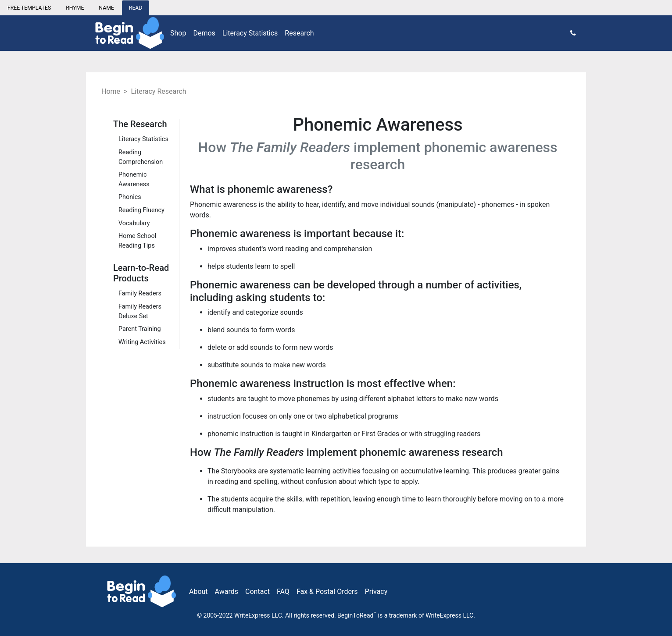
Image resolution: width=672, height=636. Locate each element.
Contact (257, 592)
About (198, 592)
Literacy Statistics (250, 33)
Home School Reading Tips (137, 241)
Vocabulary (134, 223)
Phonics (130, 197)
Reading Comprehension (141, 157)
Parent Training (140, 329)
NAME (106, 8)
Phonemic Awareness (134, 179)
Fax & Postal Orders (327, 592)
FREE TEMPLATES (29, 8)
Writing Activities (142, 342)
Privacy (376, 592)
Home (111, 91)
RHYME (75, 8)
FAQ (283, 592)
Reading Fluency (141, 210)
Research (299, 33)
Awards (227, 592)
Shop (178, 33)
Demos (204, 33)
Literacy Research (158, 91)
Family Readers (140, 293)
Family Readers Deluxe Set (140, 311)
